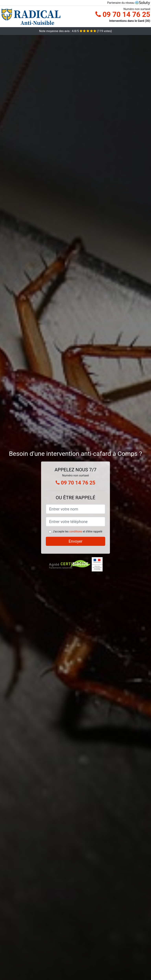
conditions (76, 531)
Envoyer (75, 541)
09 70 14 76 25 (123, 15)
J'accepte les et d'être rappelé (77, 531)
